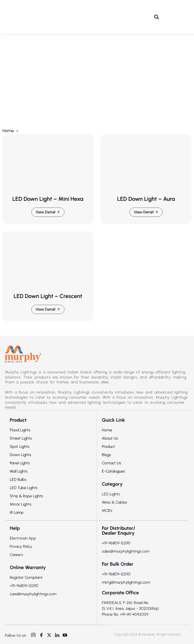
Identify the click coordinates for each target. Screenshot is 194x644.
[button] (157, 17)
